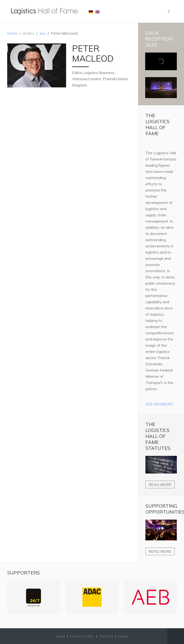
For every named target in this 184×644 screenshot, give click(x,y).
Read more (160, 484)
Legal (60, 636)
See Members (159, 404)
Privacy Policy (82, 636)
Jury (43, 33)
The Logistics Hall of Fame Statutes (158, 436)
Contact (106, 636)
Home (12, 33)
